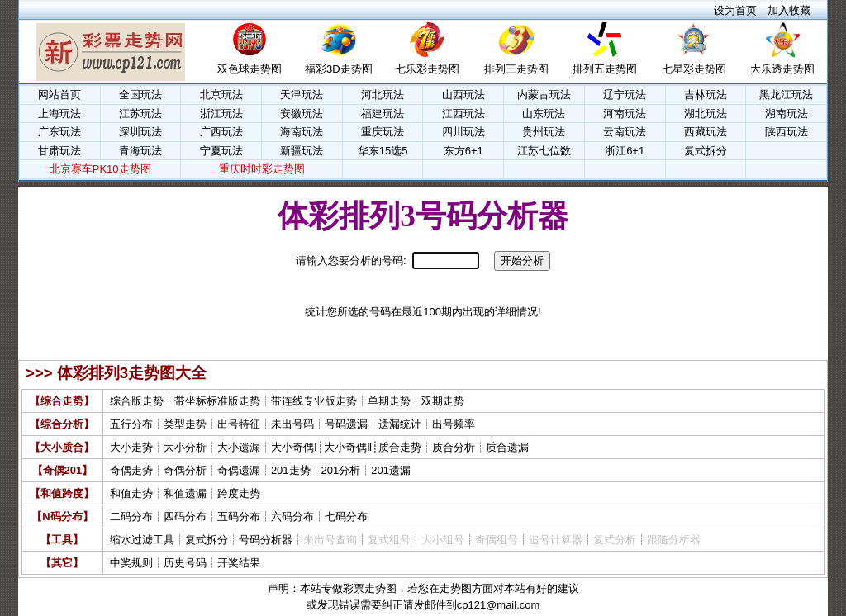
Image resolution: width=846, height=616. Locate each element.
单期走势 (389, 401)
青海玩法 (140, 151)
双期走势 (443, 401)
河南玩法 (625, 114)
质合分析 (454, 447)
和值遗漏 (185, 493)
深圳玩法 (140, 132)
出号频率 (454, 424)
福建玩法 (383, 114)
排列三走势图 (516, 69)
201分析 (341, 470)
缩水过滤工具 (142, 540)
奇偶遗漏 (239, 470)
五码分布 (239, 516)
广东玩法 (59, 132)
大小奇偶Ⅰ (294, 447)
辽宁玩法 (625, 95)
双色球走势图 (250, 69)
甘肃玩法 (59, 151)
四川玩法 (463, 132)
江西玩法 (463, 114)
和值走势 (131, 493)
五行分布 (131, 424)
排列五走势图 (605, 69)
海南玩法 (302, 132)
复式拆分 (706, 151)
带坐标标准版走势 (217, 401)
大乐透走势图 (782, 69)
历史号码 (185, 563)
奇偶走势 (131, 470)
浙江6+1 (625, 151)
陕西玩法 (787, 132)
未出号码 (292, 424)
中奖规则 (131, 563)
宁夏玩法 (221, 151)
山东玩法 (544, 114)
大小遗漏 (239, 447)
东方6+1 (463, 151)
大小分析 (185, 447)
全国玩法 (140, 95)
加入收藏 (789, 10)
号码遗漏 (346, 424)
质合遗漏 (507, 447)
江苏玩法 (140, 114)
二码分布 (131, 516)
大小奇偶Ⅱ (348, 447)
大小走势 (131, 447)
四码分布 (185, 516)
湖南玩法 (787, 114)
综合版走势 (137, 401)
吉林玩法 (706, 95)
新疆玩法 (302, 151)
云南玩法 (625, 132)
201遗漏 (391, 470)
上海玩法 (59, 114)
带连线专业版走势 (314, 401)
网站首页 (59, 95)
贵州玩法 (544, 132)
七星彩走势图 (694, 69)
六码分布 (292, 516)
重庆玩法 (383, 132)
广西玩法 (221, 132)
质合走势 (400, 447)
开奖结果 (239, 563)
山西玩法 (463, 95)
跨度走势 (239, 493)
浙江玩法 (221, 114)
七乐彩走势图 (427, 69)
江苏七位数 (544, 151)
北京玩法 (221, 95)
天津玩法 (302, 95)
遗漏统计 (400, 424)
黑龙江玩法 (786, 95)
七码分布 (346, 516)
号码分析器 (266, 540)
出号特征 (239, 424)
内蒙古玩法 (544, 95)
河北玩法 (383, 95)
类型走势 (185, 424)
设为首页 (735, 10)
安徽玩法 (302, 114)
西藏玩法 (706, 132)
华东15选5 (383, 151)
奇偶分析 (185, 470)
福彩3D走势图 (339, 69)
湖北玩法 (706, 114)
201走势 (291, 470)
